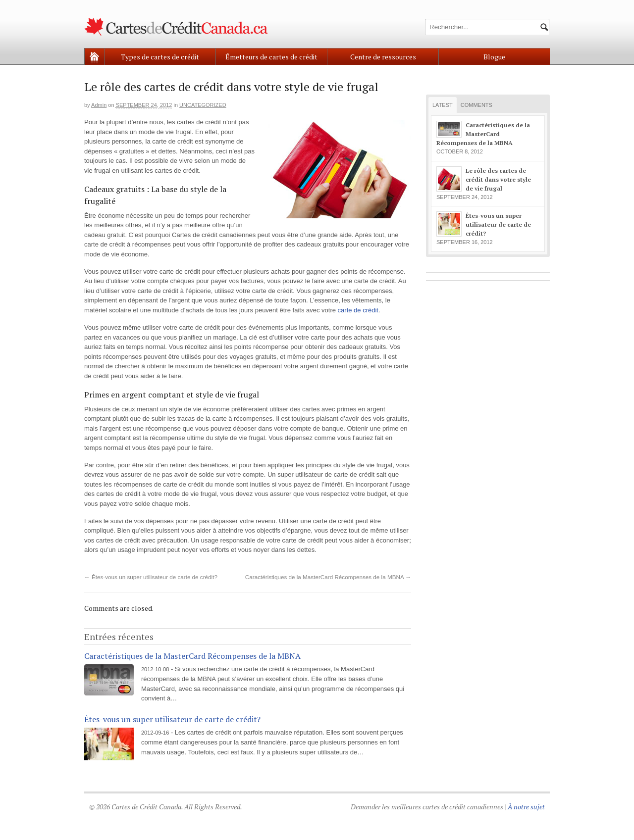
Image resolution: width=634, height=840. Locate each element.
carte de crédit (358, 310)
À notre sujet (526, 807)
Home (94, 57)
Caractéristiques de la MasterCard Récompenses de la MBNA (328, 577)
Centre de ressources (383, 57)
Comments (476, 105)
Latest (443, 105)
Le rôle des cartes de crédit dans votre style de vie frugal (498, 179)
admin (99, 105)
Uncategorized (203, 105)
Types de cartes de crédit (160, 57)
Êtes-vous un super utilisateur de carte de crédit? (151, 577)
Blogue (494, 57)
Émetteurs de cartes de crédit (271, 57)
